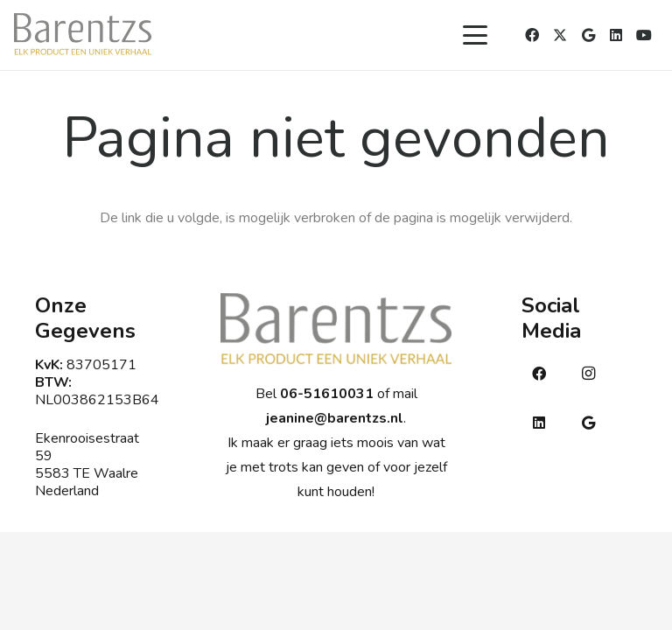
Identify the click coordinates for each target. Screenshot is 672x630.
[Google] (588, 35)
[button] (475, 35)
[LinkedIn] (616, 35)
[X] (560, 35)
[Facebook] (532, 35)
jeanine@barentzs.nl (335, 418)
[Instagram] (588, 374)
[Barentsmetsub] (83, 35)
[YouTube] (644, 35)
